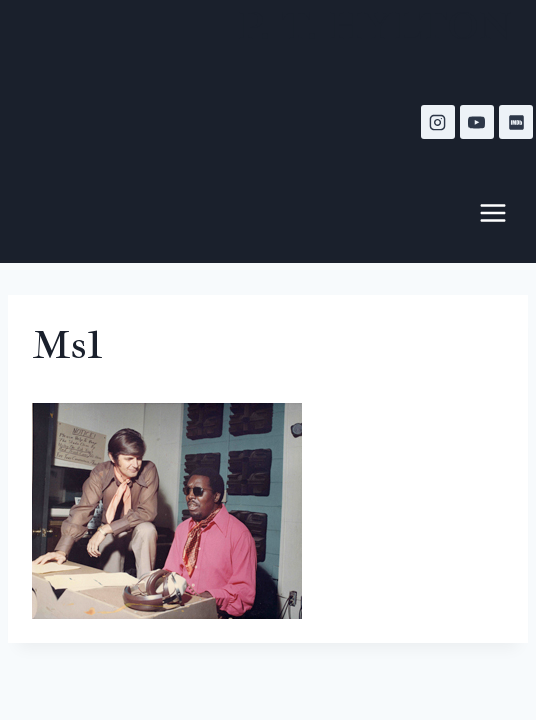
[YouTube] (477, 122)
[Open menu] (503, 212)
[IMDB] (516, 122)
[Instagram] (438, 122)
